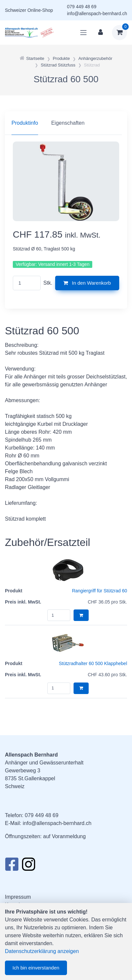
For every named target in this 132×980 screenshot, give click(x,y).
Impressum (18, 897)
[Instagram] (29, 866)
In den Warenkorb (87, 283)
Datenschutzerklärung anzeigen (42, 951)
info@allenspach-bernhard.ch (97, 13)
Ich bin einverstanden (36, 968)
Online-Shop (40, 10)
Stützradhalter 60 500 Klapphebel (93, 663)
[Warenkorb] (120, 33)
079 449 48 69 (82, 7)
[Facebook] (12, 866)
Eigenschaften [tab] (68, 123)
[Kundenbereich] (100, 33)
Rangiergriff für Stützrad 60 (99, 591)
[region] (66, 123)
